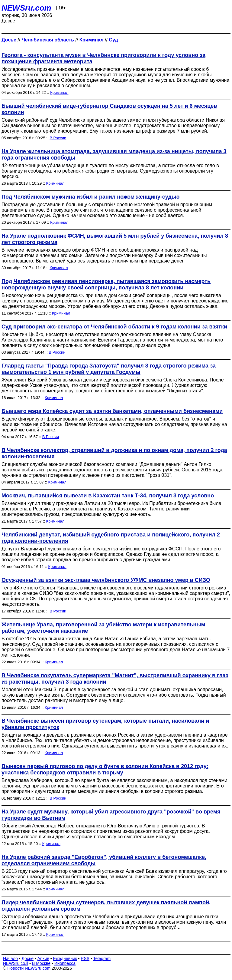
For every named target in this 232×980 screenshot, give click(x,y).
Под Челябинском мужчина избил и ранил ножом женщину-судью (90, 197)
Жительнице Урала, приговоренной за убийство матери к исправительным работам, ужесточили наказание (103, 628)
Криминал (59, 92)
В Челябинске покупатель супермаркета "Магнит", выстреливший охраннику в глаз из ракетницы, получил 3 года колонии (115, 679)
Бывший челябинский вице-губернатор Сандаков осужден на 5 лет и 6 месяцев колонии (109, 109)
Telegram (102, 959)
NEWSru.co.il (16, 963)
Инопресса (65, 963)
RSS (85, 959)
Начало (10, 959)
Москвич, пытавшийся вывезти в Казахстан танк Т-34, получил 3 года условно (108, 496)
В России (58, 138)
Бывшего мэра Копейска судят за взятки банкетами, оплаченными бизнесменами (112, 411)
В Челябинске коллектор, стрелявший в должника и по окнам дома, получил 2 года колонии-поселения (114, 453)
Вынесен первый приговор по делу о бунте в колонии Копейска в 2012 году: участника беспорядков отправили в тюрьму (105, 769)
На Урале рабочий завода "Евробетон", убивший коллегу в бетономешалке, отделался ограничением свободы (104, 860)
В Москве (41, 963)
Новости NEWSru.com (29, 968)
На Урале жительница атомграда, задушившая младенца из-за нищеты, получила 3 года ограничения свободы (114, 155)
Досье (27, 959)
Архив (43, 959)
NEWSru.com (26, 8)
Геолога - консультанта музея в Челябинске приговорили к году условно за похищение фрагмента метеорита (103, 58)
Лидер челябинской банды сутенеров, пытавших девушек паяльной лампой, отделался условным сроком (106, 906)
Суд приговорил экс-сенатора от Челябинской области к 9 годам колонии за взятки (114, 327)
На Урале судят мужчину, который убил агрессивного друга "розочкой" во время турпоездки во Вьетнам (111, 815)
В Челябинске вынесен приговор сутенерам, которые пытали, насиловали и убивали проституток (105, 724)
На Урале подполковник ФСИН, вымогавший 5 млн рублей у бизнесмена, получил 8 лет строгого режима (115, 239)
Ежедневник (65, 959)
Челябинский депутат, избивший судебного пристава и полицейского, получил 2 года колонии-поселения (111, 538)
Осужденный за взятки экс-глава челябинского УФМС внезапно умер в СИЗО (106, 580)
